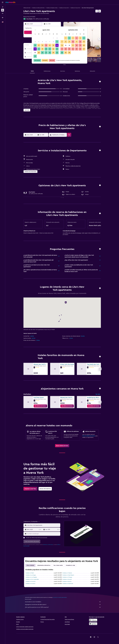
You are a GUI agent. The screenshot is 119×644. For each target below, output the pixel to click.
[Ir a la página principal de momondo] (10, 2)
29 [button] (53, 53)
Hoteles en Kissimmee (68, 584)
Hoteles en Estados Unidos (52, 8)
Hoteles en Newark (67, 579)
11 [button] (39, 45)
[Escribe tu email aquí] (43, 534)
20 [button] (46, 49)
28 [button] (50, 53)
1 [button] (53, 38)
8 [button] (53, 42)
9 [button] (57, 42)
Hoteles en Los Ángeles (31, 577)
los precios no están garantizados (60, 597)
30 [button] (57, 53)
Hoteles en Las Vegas (31, 575)
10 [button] (35, 45)
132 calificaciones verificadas (41, 19)
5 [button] (42, 42)
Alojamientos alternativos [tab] (44, 565)
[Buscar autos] (3, 13)
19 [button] (42, 49)
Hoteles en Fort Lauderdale (32, 579)
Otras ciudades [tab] (30, 565)
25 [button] (39, 53)
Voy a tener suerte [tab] (58, 565)
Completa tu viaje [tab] (70, 565)
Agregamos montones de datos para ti (63, 605)
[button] (3, 2)
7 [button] (50, 42)
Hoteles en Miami (30, 573)
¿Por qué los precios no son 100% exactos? (63, 607)
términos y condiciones (48, 545)
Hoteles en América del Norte (38, 8)
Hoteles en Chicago (67, 577)
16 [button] (57, 45)
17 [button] (35, 49)
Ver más (98, 394)
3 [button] (35, 42)
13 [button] (46, 45)
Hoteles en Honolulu (31, 581)
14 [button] (50, 45)
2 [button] (57, 38)
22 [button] (53, 49)
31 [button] (35, 56)
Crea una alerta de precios (89, 436)
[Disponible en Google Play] (93, 620)
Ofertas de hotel (27, 8)
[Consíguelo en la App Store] (93, 624)
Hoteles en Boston (67, 581)
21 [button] (50, 49)
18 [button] (39, 49)
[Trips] (3, 18)
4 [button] (39, 42)
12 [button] (42, 45)
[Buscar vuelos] (3, 7)
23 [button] (57, 49)
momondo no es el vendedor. (63, 602)
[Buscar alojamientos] (3, 10)
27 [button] (46, 53)
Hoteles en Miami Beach (68, 575)
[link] (40, 406)
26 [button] (42, 53)
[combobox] (43, 525)
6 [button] (46, 42)
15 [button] (53, 45)
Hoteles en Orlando (67, 573)
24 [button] (35, 53)
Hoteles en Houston (30, 584)
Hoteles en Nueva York (64, 8)
